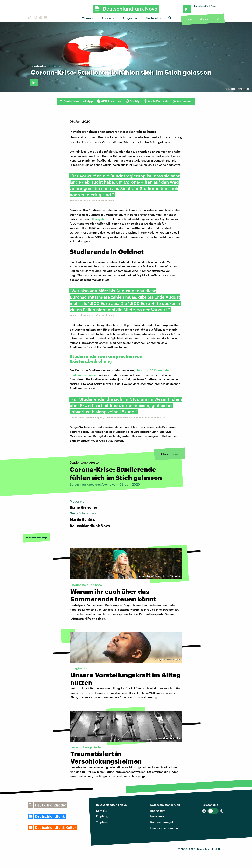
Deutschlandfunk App (76, 101)
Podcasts (108, 18)
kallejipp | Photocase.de (238, 89)
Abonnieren (183, 101)
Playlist (204, 19)
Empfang (102, 816)
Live (189, 19)
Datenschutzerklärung (165, 805)
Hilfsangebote (99, 219)
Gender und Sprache (164, 828)
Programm (130, 18)
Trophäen (102, 822)
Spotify (133, 101)
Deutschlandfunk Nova (111, 805)
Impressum (158, 810)
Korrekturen (158, 816)
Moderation (153, 18)
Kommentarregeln (162, 822)
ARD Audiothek (109, 101)
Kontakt (101, 810)
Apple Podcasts (156, 101)
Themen (88, 18)
